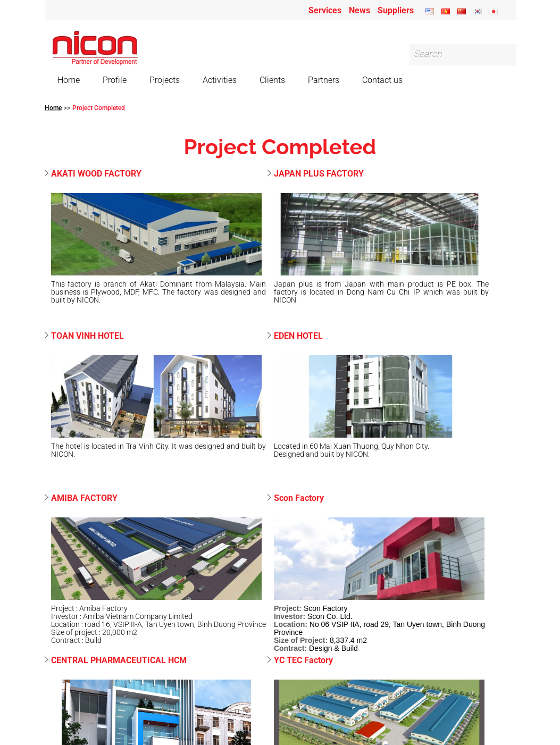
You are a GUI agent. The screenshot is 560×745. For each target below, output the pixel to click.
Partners (324, 80)
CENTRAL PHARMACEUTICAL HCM (119, 661)
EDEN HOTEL (298, 336)
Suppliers (396, 10)
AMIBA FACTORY (84, 499)
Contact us (382, 80)
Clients (272, 80)
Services (325, 10)
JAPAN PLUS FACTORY (319, 174)
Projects (165, 80)
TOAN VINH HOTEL (87, 336)
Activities (220, 80)
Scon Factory (299, 499)
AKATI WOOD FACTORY (96, 174)
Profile (115, 80)
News (360, 10)
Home (69, 80)
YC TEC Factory (303, 661)
